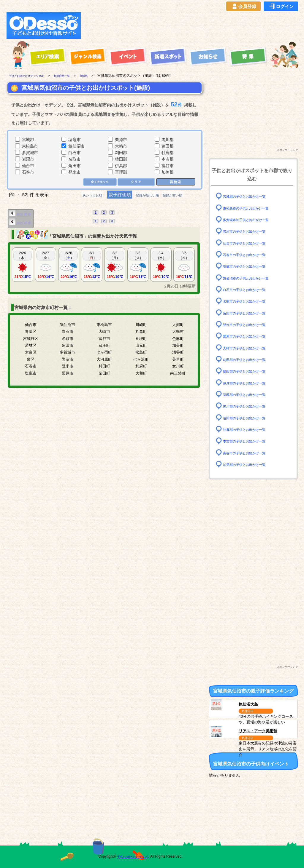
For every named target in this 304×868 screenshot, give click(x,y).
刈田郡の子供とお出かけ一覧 (250, 360)
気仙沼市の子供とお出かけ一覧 (252, 278)
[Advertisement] (191, 25)
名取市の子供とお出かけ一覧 (250, 301)
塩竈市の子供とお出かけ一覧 (250, 266)
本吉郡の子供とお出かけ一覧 (250, 441)
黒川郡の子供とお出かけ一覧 (250, 406)
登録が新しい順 (147, 196)
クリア (136, 182)
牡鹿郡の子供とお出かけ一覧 (250, 430)
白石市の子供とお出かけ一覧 (250, 290)
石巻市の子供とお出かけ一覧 (250, 255)
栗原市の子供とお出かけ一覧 (250, 336)
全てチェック (98, 182)
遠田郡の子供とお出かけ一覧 (250, 418)
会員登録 (243, 7)
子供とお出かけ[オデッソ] (128, 856)
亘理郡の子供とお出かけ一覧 (250, 395)
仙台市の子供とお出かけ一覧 (250, 243)
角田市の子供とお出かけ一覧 (250, 313)
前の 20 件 (23, 214)
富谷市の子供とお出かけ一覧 (250, 453)
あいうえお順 (83, 196)
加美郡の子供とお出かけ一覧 (250, 465)
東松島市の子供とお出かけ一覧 (252, 208)
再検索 (175, 182)
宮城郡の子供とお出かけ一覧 (250, 196)
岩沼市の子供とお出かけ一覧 (250, 231)
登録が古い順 (183, 196)
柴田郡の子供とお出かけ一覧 (250, 371)
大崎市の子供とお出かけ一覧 (250, 348)
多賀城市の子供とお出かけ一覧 (252, 220)
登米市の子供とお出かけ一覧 (250, 325)
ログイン (281, 7)
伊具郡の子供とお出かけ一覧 (250, 383)
